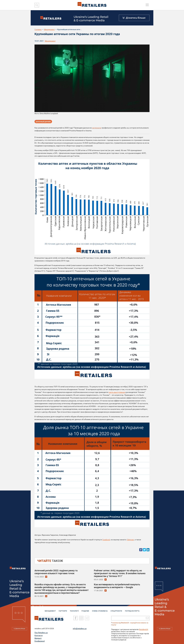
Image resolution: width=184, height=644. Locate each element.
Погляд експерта (132, 610)
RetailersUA (143, 628)
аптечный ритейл (43, 122)
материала (97, 128)
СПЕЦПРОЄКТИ (116, 610)
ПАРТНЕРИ (63, 610)
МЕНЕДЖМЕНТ (50, 610)
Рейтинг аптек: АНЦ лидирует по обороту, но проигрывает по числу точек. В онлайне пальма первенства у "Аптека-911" (120, 573)
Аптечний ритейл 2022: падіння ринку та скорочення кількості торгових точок (56, 572)
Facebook (106, 540)
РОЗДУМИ (85, 610)
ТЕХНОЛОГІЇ (74, 610)
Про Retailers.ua (41, 632)
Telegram (130, 540)
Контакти (39, 634)
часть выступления (117, 392)
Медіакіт (38, 637)
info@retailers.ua (80, 627)
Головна (38, 29)
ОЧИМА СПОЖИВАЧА (100, 610)
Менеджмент (49, 29)
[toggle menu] (147, 5)
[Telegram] (87, 617)
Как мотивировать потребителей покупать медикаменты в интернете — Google (117, 586)
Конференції (40, 640)
